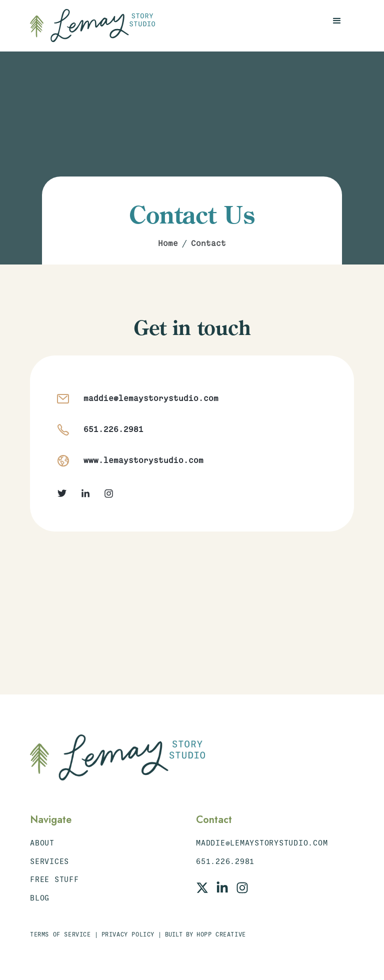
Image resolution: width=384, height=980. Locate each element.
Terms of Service (60, 934)
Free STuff (54, 879)
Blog (40, 898)
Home (168, 243)
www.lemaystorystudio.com (143, 460)
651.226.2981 (113, 429)
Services (49, 861)
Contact (208, 243)
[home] (92, 26)
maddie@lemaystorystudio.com (151, 398)
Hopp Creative (221, 934)
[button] (337, 21)
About (42, 843)
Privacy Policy (128, 934)
